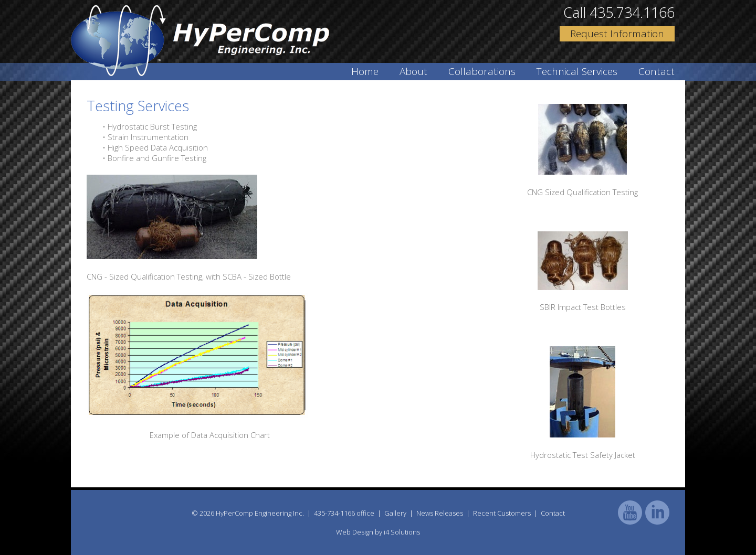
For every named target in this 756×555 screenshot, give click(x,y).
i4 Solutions (402, 532)
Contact (657, 71)
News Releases (440, 513)
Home (365, 71)
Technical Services (577, 71)
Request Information (617, 34)
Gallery (395, 513)
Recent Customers (502, 513)
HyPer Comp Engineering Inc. (200, 41)
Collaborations (482, 71)
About (413, 71)
